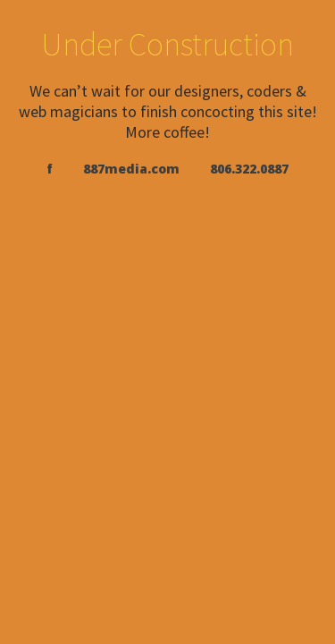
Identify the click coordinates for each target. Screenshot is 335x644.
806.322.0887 (249, 169)
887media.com (131, 169)
